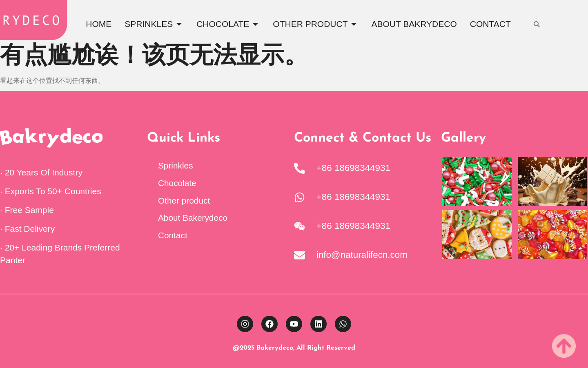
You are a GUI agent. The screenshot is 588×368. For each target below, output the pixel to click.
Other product (184, 201)
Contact (173, 235)
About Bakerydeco (193, 218)
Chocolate (177, 183)
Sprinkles (176, 165)
